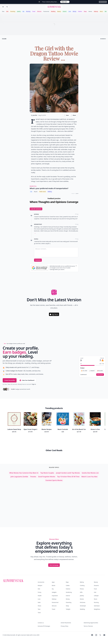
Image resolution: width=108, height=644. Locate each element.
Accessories (41, 582)
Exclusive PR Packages (44, 626)
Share (73, 115)
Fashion (80, 11)
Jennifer (35, 115)
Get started (100, 375)
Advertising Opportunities (91, 623)
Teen (3, 11)
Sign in (34, 384)
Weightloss (97, 609)
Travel (34, 11)
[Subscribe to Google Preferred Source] (40, 268)
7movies (33, 477)
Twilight (68, 609)
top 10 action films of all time (68, 477)
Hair (95, 592)
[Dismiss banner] (76, 266)
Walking (50, 192)
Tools (39, 613)
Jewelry (19, 11)
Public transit (43, 192)
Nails (39, 602)
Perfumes (83, 602)
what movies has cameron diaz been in (24, 473)
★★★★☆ (103, 39)
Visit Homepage (54, 565)
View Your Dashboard (27, 380)
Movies (90, 11)
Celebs (68, 585)
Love (70, 11)
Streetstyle (83, 606)
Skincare (39, 11)
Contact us (41, 623)
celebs (4, 39)
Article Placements (66, 623)
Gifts (81, 592)
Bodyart (40, 585)
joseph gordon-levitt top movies (68, 473)
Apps (53, 582)
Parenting (13, 11)
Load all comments (36, 209)
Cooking (82, 585)
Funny (39, 592)
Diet (7, 11)
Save (66, 115)
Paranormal (46, 11)
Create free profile (10, 380)
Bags (67, 582)
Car (31, 192)
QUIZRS (77, 194)
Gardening (69, 592)
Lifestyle (96, 596)
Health (40, 596)
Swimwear (97, 606)
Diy (23, 11)
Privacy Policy (64, 626)
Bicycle (36, 192)
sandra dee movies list (90, 473)
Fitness (82, 589)
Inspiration (55, 596)
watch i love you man (89, 477)
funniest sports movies (54, 480)
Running (28, 11)
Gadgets (54, 592)
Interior (65, 11)
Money (74, 11)
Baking (82, 582)
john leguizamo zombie (19, 477)
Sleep (85, 11)
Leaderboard (83, 375)
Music (101, 11)
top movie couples (47, 473)
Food (95, 589)
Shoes (39, 606)
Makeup (96, 11)
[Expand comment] (35, 233)
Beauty (59, 11)
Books (53, 585)
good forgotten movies (47, 477)
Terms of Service (88, 626)
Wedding (53, 11)
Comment (38, 260)
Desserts (96, 585)
